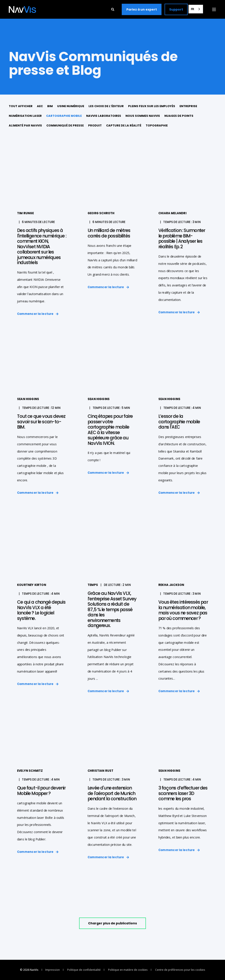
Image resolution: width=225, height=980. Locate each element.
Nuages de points (179, 116)
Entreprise (188, 106)
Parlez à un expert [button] (142, 9)
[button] (112, 923)
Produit (95, 125)
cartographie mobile (64, 116)
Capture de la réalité (124, 125)
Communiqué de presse (65, 125)
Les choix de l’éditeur (106, 106)
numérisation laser (25, 116)
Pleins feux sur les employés (152, 106)
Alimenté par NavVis (25, 125)
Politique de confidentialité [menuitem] (84, 970)
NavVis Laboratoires (104, 116)
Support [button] (176, 9)
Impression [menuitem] (53, 970)
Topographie (157, 125)
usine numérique (71, 106)
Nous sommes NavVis (143, 116)
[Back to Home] (22, 9)
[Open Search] (113, 9)
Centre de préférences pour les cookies (180, 970)
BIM (50, 106)
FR (192, 9)
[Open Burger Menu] (214, 9)
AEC (40, 106)
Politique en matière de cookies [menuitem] (128, 970)
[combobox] (196, 9)
